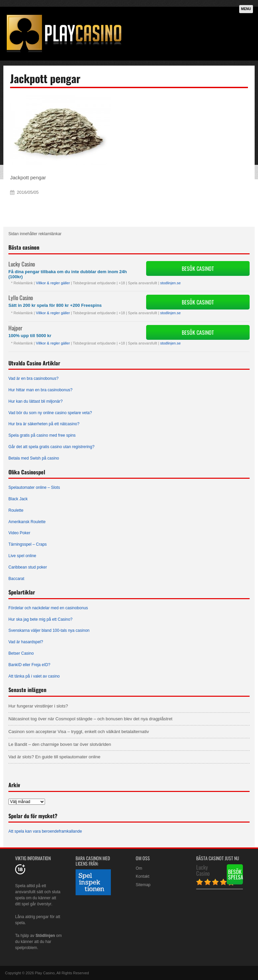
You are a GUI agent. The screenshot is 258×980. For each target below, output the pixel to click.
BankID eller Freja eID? (29, 665)
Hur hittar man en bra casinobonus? (40, 390)
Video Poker (19, 533)
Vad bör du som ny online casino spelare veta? (50, 413)
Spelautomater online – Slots (34, 487)
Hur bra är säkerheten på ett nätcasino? (44, 424)
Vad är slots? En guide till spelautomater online (54, 757)
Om (139, 868)
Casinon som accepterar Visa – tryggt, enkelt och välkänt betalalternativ (79, 732)
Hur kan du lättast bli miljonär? (35, 401)
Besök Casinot (198, 268)
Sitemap (143, 885)
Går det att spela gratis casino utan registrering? (51, 447)
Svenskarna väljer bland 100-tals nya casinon (49, 630)
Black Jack (18, 499)
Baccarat (16, 579)
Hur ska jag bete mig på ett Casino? (40, 619)
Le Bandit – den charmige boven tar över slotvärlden (60, 744)
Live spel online (22, 556)
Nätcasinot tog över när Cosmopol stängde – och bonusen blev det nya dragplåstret (90, 719)
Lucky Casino (22, 264)
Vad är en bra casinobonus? (33, 378)
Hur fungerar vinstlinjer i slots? (38, 706)
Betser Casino (21, 653)
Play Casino (45, 973)
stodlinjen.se (170, 283)
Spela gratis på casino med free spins (42, 435)
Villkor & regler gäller (53, 283)
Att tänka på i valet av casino (34, 676)
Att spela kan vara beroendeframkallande (45, 831)
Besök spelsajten (235, 874)
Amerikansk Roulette (27, 522)
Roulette (16, 510)
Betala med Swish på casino (34, 458)
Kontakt (143, 876)
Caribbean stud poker (28, 567)
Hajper (15, 328)
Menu (246, 9)
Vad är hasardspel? (26, 642)
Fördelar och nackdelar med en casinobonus (48, 608)
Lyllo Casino (21, 298)
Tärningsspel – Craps (28, 544)
